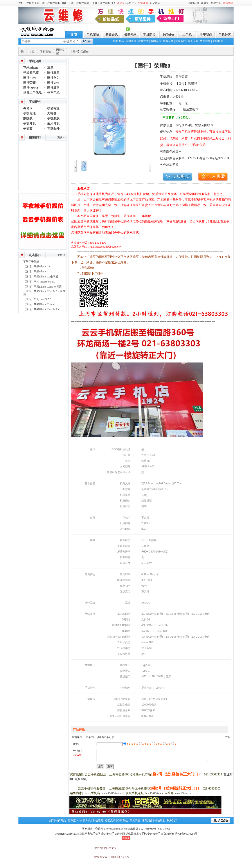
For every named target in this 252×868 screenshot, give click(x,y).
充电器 (52, 113)
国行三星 (53, 73)
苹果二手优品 (32, 93)
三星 (50, 68)
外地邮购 (218, 41)
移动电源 (53, 108)
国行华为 (53, 78)
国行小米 (29, 78)
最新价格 (130, 35)
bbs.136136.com (154, 793)
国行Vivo (53, 83)
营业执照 (228, 3)
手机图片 (149, 35)
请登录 (121, 3)
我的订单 (194, 3)
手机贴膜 (53, 118)
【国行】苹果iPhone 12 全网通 (41, 277)
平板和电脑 (31, 73)
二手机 (187, 35)
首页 (32, 52)
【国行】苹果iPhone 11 (36, 272)
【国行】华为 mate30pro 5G (39, 282)
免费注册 (143, 3)
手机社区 (225, 35)
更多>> (61, 137)
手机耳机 (29, 123)
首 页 (74, 35)
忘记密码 (155, 3)
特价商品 (119, 41)
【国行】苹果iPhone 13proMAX (41, 309)
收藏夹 (205, 3)
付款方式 (143, 41)
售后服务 (205, 41)
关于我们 (206, 35)
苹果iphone (31, 68)
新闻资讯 (112, 35)
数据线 (28, 118)
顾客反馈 (168, 41)
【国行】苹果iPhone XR (37, 266)
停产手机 (53, 93)
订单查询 (131, 41)
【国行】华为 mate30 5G (37, 299)
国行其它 (53, 88)
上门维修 (168, 35)
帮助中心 (216, 3)
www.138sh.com (183, 793)
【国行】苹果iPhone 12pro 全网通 (42, 287)
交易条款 (180, 41)
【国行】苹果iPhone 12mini (39, 304)
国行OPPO (31, 88)
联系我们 (172, 821)
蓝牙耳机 (53, 123)
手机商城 (93, 35)
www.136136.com (111, 793)
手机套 (28, 129)
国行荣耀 (29, 83)
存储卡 (28, 108)
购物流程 (156, 41)
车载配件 (53, 129)
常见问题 (193, 41)
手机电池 (29, 113)
